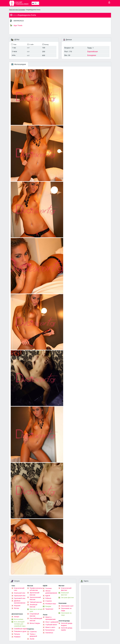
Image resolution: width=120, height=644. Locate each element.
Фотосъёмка (19, 619)
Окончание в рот (67, 606)
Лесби (32, 639)
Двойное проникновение (20, 602)
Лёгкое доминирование (51, 592)
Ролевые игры (51, 604)
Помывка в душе (20, 631)
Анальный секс (20, 593)
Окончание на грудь (66, 609)
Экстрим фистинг (67, 598)
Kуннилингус (50, 630)
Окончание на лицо (66, 614)
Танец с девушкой (33, 635)
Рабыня (48, 598)
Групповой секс (20, 598)
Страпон (49, 601)
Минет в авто (50, 627)
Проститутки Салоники (17, 10)
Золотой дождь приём (67, 629)
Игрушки (17, 606)
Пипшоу (17, 634)
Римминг (17, 637)
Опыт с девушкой (52, 622)
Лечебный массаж (33, 606)
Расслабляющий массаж (36, 619)
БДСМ (48, 596)
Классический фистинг (66, 589)
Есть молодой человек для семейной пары (20, 624)
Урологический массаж (35, 598)
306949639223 (19, 21)
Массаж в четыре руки (36, 610)
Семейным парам (21, 629)
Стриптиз (33, 632)
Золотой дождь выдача (67, 624)
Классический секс (19, 589)
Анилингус (49, 633)
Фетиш (17, 608)
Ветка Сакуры (35, 623)
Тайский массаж (36, 602)
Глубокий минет (51, 625)
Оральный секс (20, 596)
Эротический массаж (34, 594)
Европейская (93, 52)
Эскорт (17, 617)
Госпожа (48, 588)
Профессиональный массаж (36, 589)
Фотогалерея (19, 64)
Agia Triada (16, 25)
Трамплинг (49, 609)
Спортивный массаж (34, 615)
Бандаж (48, 606)
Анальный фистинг (65, 594)
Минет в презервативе (50, 618)
